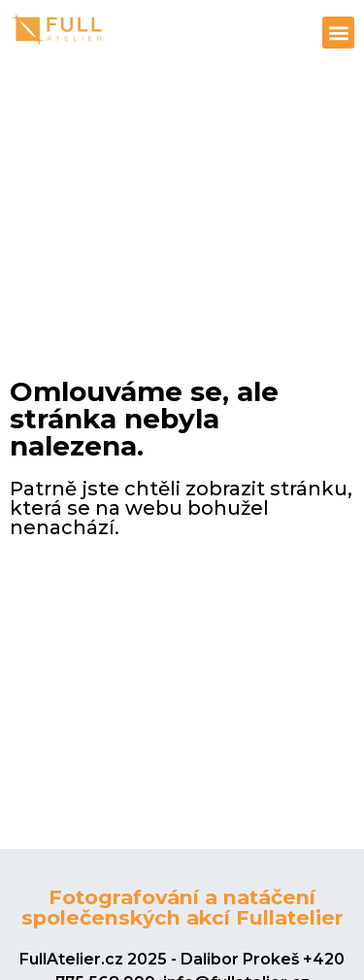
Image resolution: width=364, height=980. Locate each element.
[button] (338, 33)
